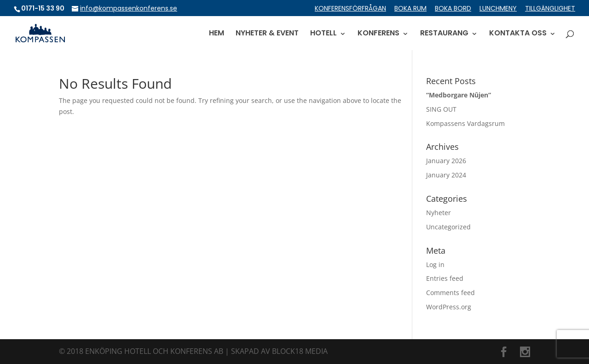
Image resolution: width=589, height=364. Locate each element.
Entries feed (445, 278)
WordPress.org (449, 307)
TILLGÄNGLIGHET (550, 9)
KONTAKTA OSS (518, 34)
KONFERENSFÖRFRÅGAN (350, 9)
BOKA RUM (410, 9)
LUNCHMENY (498, 9)
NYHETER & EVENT (267, 34)
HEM (217, 34)
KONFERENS (378, 34)
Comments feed (450, 293)
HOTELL (323, 34)
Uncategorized (448, 227)
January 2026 (446, 161)
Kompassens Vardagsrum (465, 123)
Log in (435, 264)
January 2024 (446, 175)
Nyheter (439, 213)
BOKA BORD (453, 9)
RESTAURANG (444, 34)
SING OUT (441, 109)
